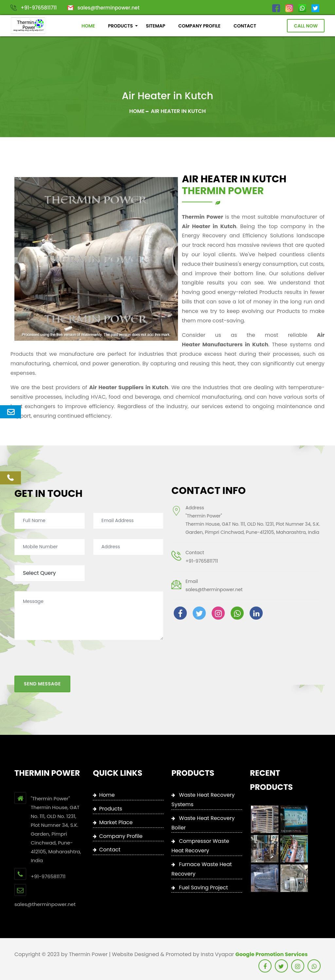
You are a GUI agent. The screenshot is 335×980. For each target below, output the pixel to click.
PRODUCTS (120, 26)
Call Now (306, 26)
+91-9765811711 (39, 8)
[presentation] (64, 631)
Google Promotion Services (272, 954)
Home (137, 111)
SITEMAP (156, 26)
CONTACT (245, 26)
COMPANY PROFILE (199, 26)
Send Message (42, 652)
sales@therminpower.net (109, 8)
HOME (88, 26)
